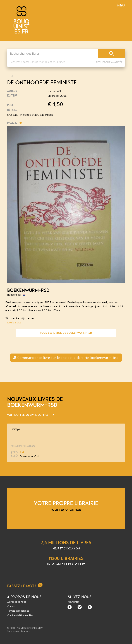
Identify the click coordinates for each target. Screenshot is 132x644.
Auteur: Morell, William (23, 446)
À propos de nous (17, 602)
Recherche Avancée (109, 62)
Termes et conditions (18, 611)
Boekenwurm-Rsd (28, 290)
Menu (121, 6)
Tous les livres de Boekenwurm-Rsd (66, 333)
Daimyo (15, 429)
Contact (11, 606)
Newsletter (74, 602)
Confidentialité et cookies (20, 615)
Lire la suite (14, 322)
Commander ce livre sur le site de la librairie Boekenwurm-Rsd (66, 358)
